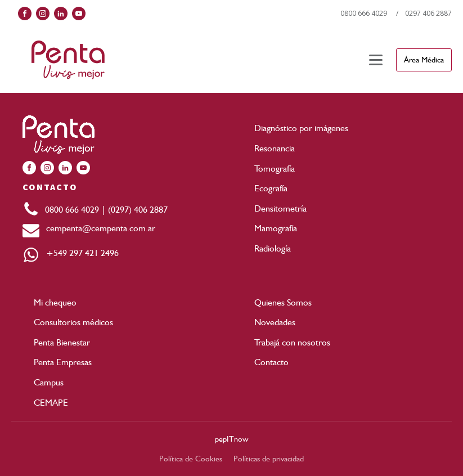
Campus (49, 382)
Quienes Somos (283, 302)
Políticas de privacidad (269, 459)
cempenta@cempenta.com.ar (97, 228)
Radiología (273, 248)
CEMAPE (51, 403)
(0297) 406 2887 (138, 210)
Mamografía (276, 228)
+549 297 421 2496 (79, 253)
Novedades (275, 322)
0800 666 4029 (364, 13)
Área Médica (424, 60)
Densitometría (280, 208)
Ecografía (271, 188)
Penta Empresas (63, 362)
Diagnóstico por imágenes (301, 128)
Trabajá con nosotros (292, 342)
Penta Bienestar (62, 342)
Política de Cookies (191, 459)
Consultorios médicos (73, 322)
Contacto (271, 362)
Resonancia (275, 148)
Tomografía (275, 169)
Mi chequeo (55, 302)
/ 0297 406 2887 (424, 13)
